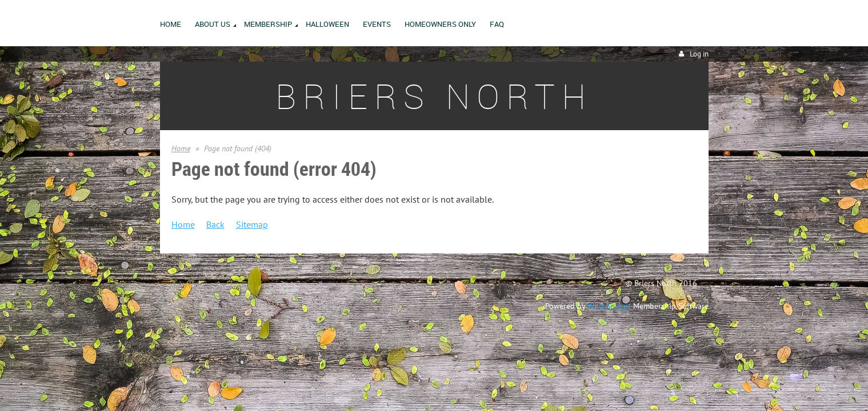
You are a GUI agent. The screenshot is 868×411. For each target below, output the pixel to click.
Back (215, 224)
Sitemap (252, 224)
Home (181, 148)
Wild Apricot (609, 306)
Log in (699, 54)
